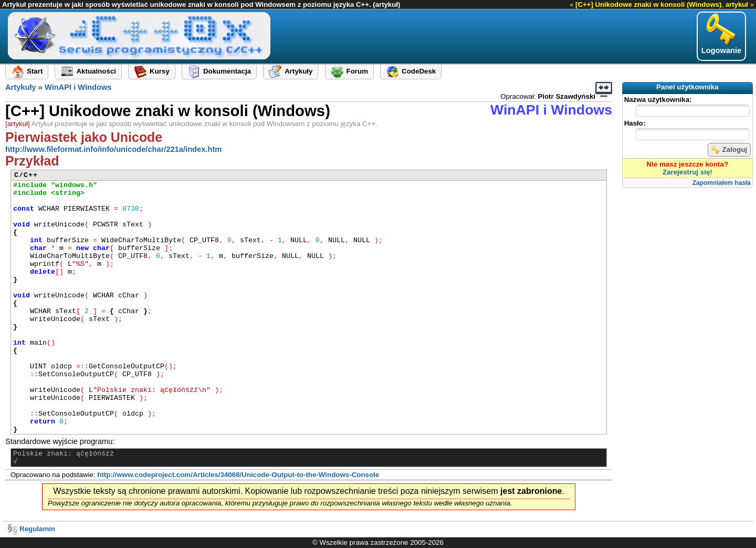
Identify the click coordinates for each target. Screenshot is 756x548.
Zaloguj (729, 150)
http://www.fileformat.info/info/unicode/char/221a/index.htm (113, 149)
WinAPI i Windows (78, 87)
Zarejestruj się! (687, 172)
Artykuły (21, 87)
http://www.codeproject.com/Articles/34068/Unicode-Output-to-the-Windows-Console (238, 475)
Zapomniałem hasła (722, 183)
